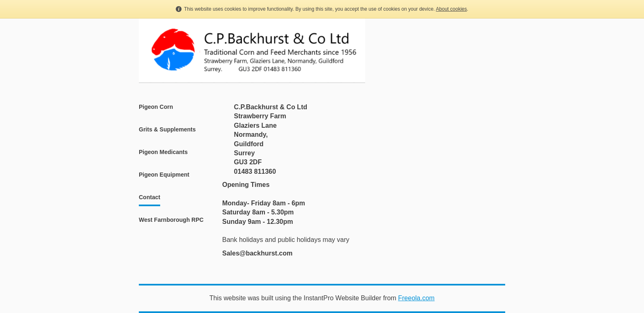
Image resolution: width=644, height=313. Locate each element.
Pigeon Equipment (164, 175)
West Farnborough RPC (171, 220)
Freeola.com (416, 298)
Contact (149, 197)
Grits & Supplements (167, 129)
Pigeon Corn (156, 107)
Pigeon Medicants (163, 152)
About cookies (451, 9)
